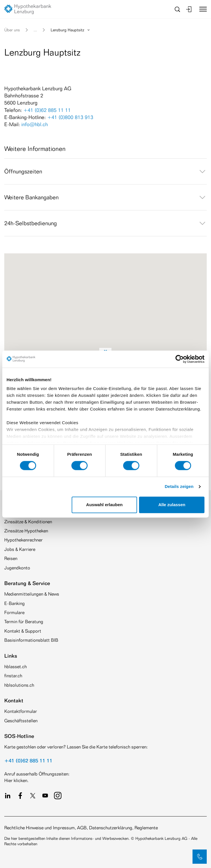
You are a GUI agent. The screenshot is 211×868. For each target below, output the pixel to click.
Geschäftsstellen (21, 721)
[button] (200, 857)
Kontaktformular (21, 711)
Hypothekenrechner (23, 540)
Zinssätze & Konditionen (28, 522)
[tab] (105, 171)
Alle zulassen (172, 505)
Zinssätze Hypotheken (26, 531)
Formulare (14, 612)
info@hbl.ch (35, 124)
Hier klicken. (16, 780)
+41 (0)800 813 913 (70, 117)
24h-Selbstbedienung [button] (105, 223)
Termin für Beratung (24, 622)
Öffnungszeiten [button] (105, 171)
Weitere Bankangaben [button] (105, 197)
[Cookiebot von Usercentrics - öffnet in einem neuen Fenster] (180, 359)
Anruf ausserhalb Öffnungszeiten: (37, 774)
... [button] (35, 30)
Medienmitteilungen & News (32, 594)
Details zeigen (179, 487)
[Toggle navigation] (201, 9)
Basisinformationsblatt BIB (31, 640)
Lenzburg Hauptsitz (71, 30)
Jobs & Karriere (20, 549)
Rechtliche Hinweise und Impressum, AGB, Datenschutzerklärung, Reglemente (81, 828)
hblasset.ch (15, 667)
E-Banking (15, 603)
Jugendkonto (17, 568)
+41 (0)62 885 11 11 (47, 110)
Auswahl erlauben (104, 505)
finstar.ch (13, 676)
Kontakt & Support (23, 631)
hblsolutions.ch (19, 685)
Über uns (12, 30)
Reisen (11, 558)
